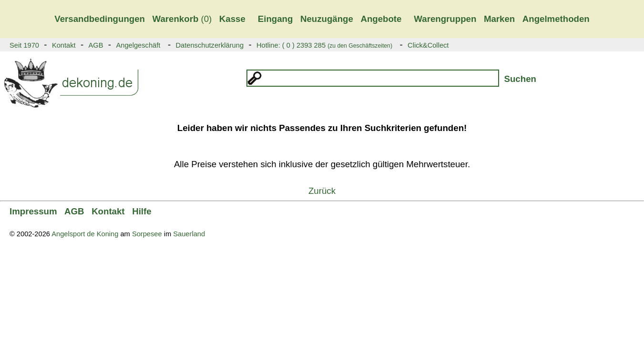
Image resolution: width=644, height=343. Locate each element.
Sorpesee (147, 234)
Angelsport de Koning (85, 234)
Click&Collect (428, 45)
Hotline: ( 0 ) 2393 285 (324, 45)
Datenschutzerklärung (210, 45)
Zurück (322, 191)
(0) (182, 19)
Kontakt (64, 45)
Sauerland (189, 234)
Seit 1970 (24, 45)
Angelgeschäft (138, 45)
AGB (96, 45)
